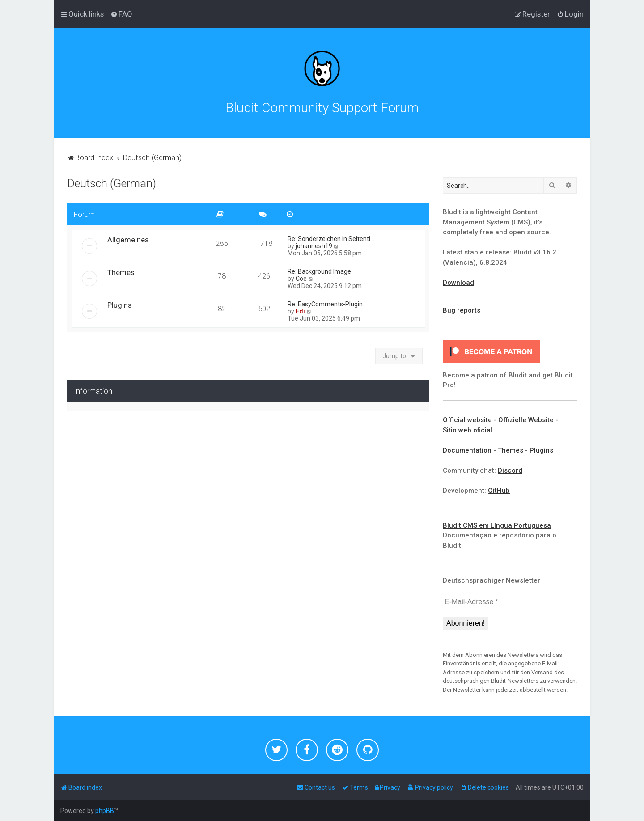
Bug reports (462, 310)
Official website (467, 420)
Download (458, 283)
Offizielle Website (526, 420)
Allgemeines (128, 240)
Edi (300, 311)
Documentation (467, 450)
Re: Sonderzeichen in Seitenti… (331, 239)
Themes (121, 272)
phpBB (105, 811)
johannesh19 (314, 246)
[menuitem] (121, 14)
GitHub (499, 491)
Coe (301, 279)
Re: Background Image (319, 271)
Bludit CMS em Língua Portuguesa (497, 525)
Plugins (119, 305)
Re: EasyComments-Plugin (325, 304)
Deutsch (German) (112, 184)
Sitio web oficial (468, 430)
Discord (510, 470)
